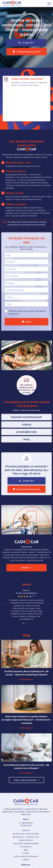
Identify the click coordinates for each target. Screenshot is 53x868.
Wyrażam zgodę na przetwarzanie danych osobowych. (27, 282)
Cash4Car (26, 798)
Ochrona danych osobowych (26, 824)
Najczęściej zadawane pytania (26, 811)
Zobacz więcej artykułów (25, 748)
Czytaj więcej (25, 647)
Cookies (26, 827)
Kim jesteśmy (26, 814)
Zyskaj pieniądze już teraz (28, 52)
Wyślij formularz (26, 808)
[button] (4, 573)
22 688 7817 (28, 43)
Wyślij (28, 291)
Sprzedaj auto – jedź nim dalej (26, 801)
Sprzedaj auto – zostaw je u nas (26, 805)
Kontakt (25, 537)
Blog (26, 818)
